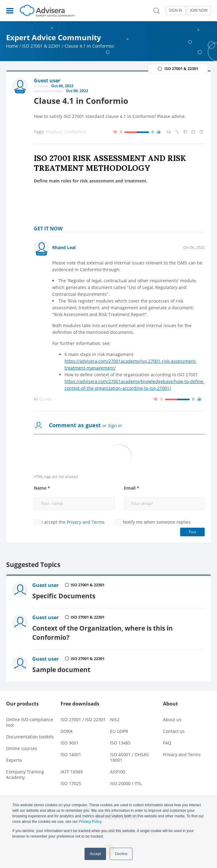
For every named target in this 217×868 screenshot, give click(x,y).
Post (192, 532)
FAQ (167, 743)
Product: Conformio (66, 132)
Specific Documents (64, 596)
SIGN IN (176, 10)
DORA (67, 731)
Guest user (45, 585)
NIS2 (115, 719)
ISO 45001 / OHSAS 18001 (129, 757)
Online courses (22, 748)
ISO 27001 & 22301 (41, 46)
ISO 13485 (120, 743)
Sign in (115, 426)
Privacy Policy (90, 822)
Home (12, 46)
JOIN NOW (199, 10)
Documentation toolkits (30, 737)
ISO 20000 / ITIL (126, 783)
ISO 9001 (70, 743)
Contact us (174, 731)
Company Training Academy (25, 774)
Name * (42, 488)
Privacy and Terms (86, 522)
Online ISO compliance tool (30, 722)
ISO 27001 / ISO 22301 (83, 719)
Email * (132, 488)
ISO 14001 (71, 755)
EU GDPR (119, 731)
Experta (14, 760)
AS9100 (118, 772)
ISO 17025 (71, 783)
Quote (43, 399)
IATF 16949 (72, 772)
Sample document (61, 670)
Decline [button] (121, 854)
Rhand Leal (64, 247)
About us (172, 719)
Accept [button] (95, 854)
